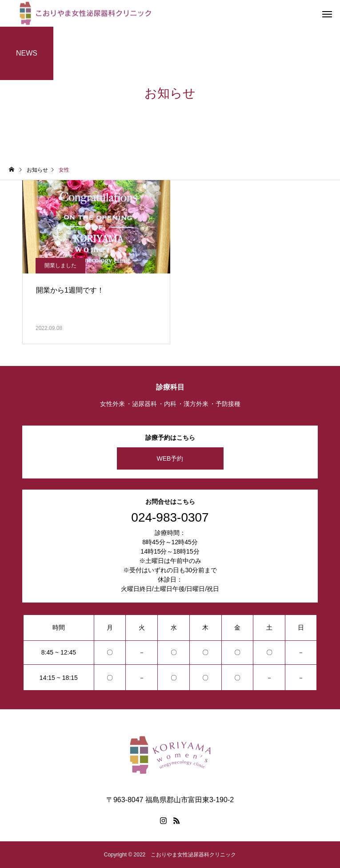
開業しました (60, 265)
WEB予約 (170, 458)
